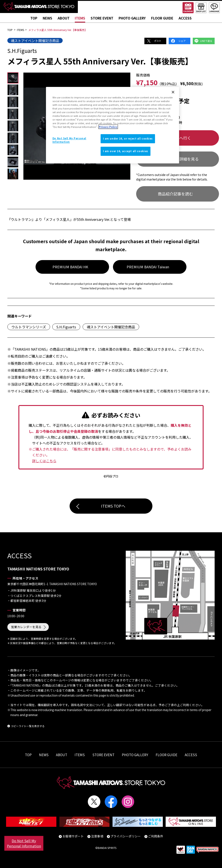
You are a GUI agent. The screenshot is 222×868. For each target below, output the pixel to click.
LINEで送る (206, 41)
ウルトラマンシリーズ (29, 327)
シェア (182, 41)
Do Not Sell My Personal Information (24, 843)
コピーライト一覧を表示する (28, 726)
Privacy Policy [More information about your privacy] (108, 127)
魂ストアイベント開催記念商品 (35, 41)
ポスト (158, 41)
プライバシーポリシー (126, 836)
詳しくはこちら (44, 461)
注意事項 (97, 836)
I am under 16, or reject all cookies (128, 138)
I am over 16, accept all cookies (126, 151)
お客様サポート (73, 836)
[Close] (173, 92)
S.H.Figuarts (66, 327)
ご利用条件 (156, 836)
